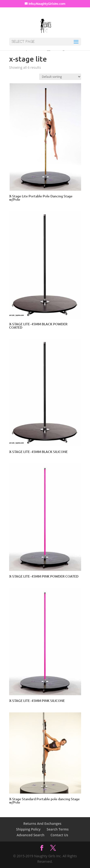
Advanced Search (30, 835)
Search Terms (58, 829)
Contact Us (59, 835)
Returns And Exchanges (42, 823)
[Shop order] (60, 77)
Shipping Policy (28, 829)
